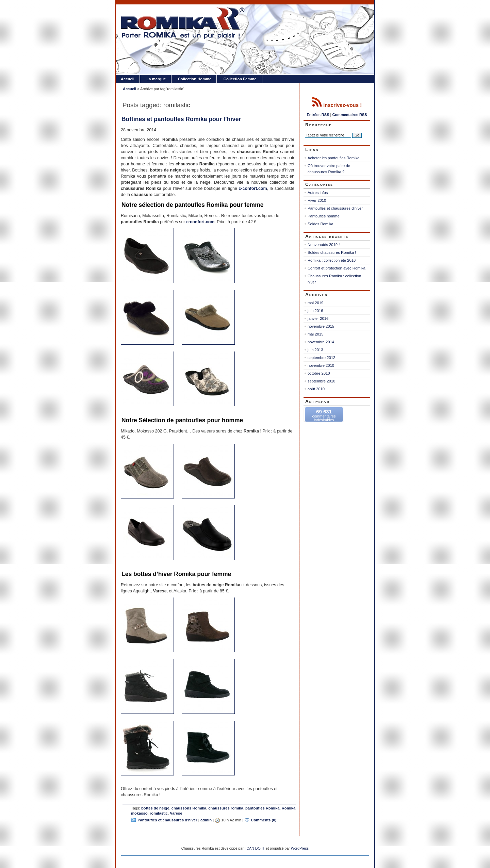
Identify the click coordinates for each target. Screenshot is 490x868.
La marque (156, 79)
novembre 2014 (321, 342)
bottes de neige (155, 808)
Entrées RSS (318, 115)
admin (206, 820)
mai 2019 (315, 303)
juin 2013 (315, 350)
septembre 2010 (321, 381)
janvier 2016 (318, 318)
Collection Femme (240, 79)
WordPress (300, 848)
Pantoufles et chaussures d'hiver (167, 820)
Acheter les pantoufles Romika (333, 158)
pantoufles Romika (263, 808)
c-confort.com (253, 189)
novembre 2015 (321, 326)
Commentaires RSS (349, 115)
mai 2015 (315, 334)
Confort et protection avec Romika (337, 268)
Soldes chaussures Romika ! (332, 252)
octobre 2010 (319, 373)
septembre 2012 (321, 358)
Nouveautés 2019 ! (324, 245)
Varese (176, 813)
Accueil (128, 79)
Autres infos (318, 193)
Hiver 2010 (317, 200)
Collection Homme (195, 79)
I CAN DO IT (255, 848)
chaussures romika (226, 808)
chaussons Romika (189, 808)
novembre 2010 (321, 365)
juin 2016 (315, 311)
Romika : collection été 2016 (332, 260)
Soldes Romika (321, 224)
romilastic (159, 813)
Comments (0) (264, 820)
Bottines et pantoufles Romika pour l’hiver (181, 119)
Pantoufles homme (324, 216)
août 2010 (316, 389)
